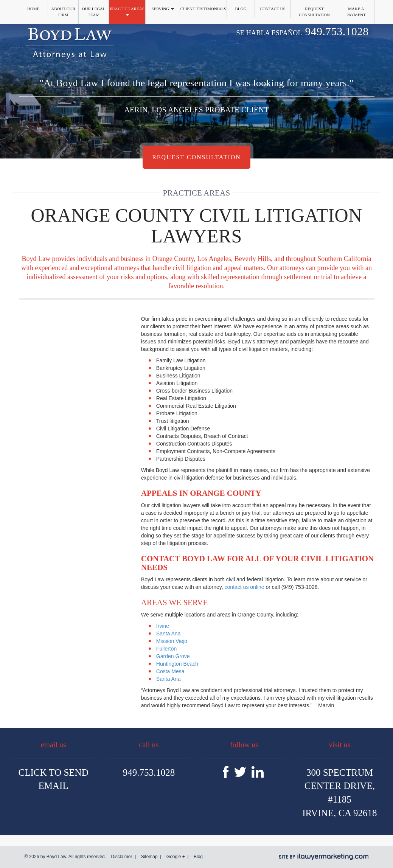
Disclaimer (121, 857)
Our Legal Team (94, 12)
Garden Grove (173, 656)
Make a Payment (356, 12)
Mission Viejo (172, 641)
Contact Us (273, 9)
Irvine (163, 626)
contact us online (245, 587)
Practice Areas (127, 11)
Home (33, 9)
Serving (163, 9)
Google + (176, 857)
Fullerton (166, 649)
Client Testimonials (203, 9)
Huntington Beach (177, 664)
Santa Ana (169, 634)
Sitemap (149, 857)
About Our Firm (63, 12)
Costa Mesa (170, 671)
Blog (241, 9)
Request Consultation (314, 12)
